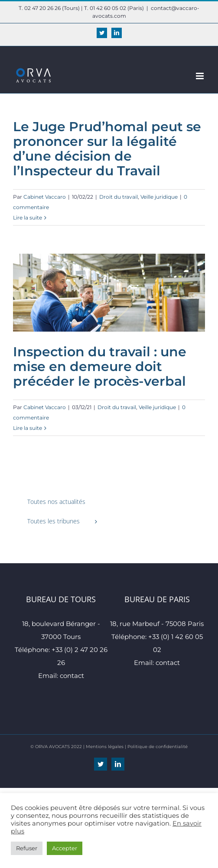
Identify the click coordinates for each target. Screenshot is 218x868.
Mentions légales (105, 747)
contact (72, 676)
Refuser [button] (27, 848)
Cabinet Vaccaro (45, 197)
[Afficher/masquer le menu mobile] (200, 76)
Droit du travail (119, 197)
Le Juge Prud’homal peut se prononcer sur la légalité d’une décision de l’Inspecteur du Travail (107, 149)
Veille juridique (159, 197)
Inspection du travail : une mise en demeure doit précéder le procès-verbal (100, 366)
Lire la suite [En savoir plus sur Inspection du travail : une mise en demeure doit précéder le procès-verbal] (28, 428)
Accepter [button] (65, 848)
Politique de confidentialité (158, 747)
